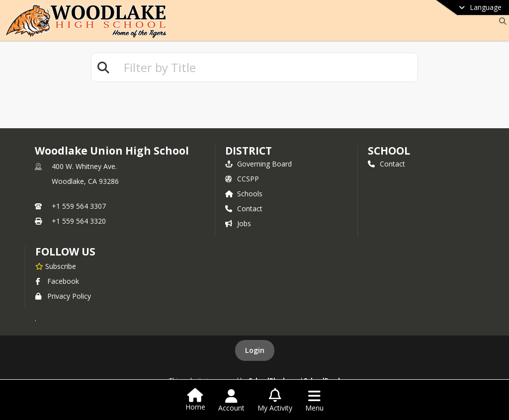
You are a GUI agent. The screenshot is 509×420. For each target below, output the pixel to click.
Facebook (57, 281)
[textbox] (266, 67)
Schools (244, 194)
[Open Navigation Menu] (314, 401)
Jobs (238, 223)
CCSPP (242, 179)
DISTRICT (249, 151)
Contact (244, 209)
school (389, 151)
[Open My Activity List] (275, 401)
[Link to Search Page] (501, 21)
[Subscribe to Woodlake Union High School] (56, 266)
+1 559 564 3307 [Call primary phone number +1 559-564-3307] (79, 206)
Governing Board (258, 164)
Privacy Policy (63, 296)
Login (255, 350)
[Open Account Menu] (231, 401)
